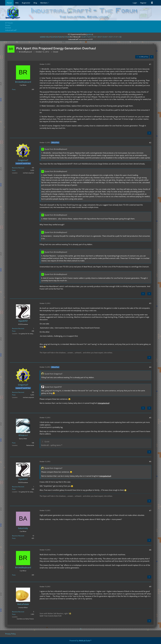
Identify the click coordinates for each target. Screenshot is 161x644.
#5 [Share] (150, 418)
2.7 (64, 37)
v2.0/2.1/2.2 (45, 37)
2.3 (52, 37)
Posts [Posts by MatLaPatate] (14, 614)
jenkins (90, 34)
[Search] (152, 3)
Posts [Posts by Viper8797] (14, 331)
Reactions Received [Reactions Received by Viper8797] (18, 328)
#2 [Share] (150, 143)
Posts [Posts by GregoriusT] (14, 170)
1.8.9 (98, 37)
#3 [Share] (150, 303)
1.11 (114, 37)
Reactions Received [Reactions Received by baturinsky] (18, 536)
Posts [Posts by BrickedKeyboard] (14, 89)
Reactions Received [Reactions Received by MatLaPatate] (18, 612)
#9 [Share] (150, 587)
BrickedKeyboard (25, 52)
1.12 (119, 37)
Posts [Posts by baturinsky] (14, 538)
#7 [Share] (150, 511)
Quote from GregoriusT (53, 374)
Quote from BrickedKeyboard (56, 149)
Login (135, 3)
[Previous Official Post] (143, 408)
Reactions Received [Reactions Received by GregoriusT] (18, 168)
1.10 (109, 37)
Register (143, 3)
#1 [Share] (150, 64)
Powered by (80, 641)
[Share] (152, 57)
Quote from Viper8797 (53, 387)
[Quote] (149, 133)
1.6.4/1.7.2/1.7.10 (88, 37)
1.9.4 (104, 37)
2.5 (56, 37)
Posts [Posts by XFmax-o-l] (14, 443)
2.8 (68, 37)
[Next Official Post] (143, 294)
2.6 (60, 37)
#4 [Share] (150, 367)
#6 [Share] (150, 461)
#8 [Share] (150, 550)
